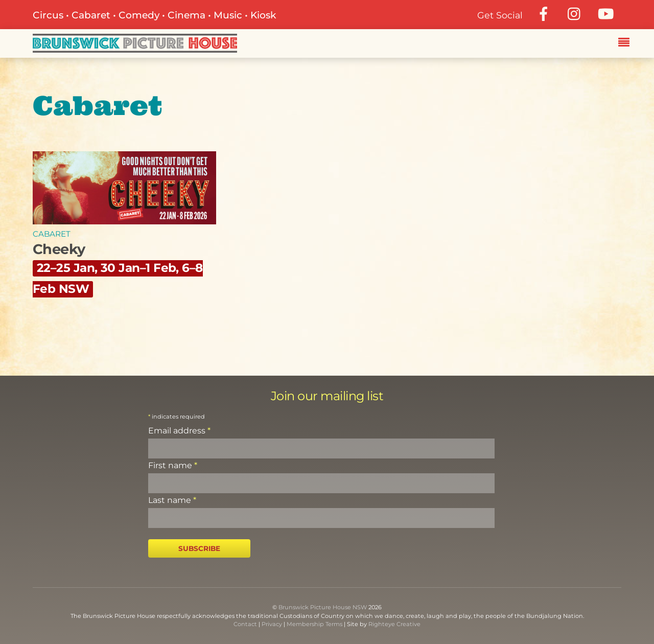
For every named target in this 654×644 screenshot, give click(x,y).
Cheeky (118, 269)
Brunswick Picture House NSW (323, 607)
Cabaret (52, 234)
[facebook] (544, 14)
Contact (245, 624)
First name (173, 465)
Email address (179, 431)
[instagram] (575, 14)
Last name (172, 500)
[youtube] (606, 14)
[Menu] (626, 43)
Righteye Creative (394, 624)
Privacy (272, 624)
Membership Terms (314, 624)
